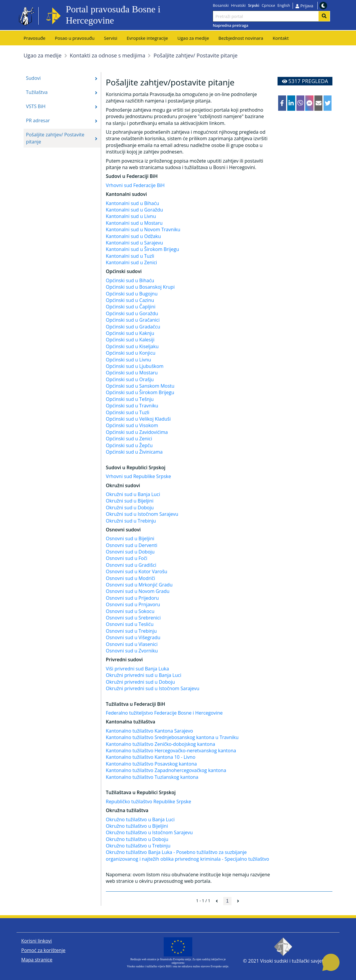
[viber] (300, 103)
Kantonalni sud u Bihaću (132, 203)
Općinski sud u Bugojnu (132, 294)
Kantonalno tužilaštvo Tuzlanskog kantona (152, 777)
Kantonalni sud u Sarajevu (134, 243)
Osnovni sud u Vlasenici (132, 644)
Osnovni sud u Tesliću (130, 624)
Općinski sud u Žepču (129, 445)
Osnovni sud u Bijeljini (130, 538)
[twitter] (328, 103)
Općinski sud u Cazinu (130, 300)
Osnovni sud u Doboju (130, 552)
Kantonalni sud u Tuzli (130, 256)
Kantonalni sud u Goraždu (134, 210)
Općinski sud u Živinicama (134, 452)
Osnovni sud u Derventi (132, 545)
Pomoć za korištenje (43, 950)
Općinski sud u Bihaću (130, 280)
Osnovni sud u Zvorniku (132, 651)
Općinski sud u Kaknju (130, 333)
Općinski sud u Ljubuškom (135, 366)
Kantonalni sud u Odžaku (133, 236)
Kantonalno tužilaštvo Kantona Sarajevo (150, 731)
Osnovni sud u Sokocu (130, 611)
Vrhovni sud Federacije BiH (135, 185)
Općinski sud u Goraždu (132, 313)
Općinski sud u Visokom (132, 425)
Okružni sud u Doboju (130, 508)
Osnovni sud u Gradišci (131, 565)
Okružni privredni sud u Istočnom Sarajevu (153, 688)
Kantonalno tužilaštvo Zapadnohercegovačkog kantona (166, 770)
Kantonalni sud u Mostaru (134, 223)
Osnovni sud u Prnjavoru (133, 604)
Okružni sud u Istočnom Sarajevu (142, 514)
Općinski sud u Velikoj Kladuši (138, 419)
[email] (318, 103)
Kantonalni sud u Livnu (131, 216)
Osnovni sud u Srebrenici (133, 618)
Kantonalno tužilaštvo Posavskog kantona (151, 764)
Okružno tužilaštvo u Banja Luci (140, 819)
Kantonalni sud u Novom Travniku (143, 229)
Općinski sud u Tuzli (128, 412)
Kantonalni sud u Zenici (132, 262)
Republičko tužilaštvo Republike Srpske (149, 801)
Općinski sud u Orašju (130, 379)
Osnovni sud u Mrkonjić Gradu (139, 585)
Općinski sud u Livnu (128, 360)
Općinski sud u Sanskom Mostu (140, 386)
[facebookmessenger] (309, 103)
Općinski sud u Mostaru (132, 373)
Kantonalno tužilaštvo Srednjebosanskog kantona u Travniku (172, 737)
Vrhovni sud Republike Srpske (138, 476)
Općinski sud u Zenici (129, 439)
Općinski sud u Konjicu (131, 353)
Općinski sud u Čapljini (131, 307)
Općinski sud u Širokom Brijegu (140, 392)
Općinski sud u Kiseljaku (132, 346)
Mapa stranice (37, 960)
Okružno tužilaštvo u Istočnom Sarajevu (149, 832)
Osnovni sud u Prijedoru (132, 598)
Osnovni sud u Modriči (131, 578)
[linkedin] (291, 103)
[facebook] (282, 103)
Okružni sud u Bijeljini (130, 501)
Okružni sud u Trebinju (131, 521)
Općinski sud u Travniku (132, 406)
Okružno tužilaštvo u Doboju (137, 839)
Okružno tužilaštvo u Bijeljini (137, 826)
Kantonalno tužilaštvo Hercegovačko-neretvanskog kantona (171, 751)
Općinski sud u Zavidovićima (137, 432)
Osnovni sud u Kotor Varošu (137, 571)
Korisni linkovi (37, 941)
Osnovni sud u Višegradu (133, 637)
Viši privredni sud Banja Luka (137, 669)
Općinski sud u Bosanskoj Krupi (140, 287)
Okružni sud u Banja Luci (133, 494)
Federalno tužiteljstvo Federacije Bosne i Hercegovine (164, 713)
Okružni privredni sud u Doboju (140, 682)
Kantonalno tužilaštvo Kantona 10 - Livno (151, 757)
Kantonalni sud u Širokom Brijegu (142, 249)
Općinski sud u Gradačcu (133, 327)
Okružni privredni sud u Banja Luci (144, 675)
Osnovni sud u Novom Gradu (138, 591)
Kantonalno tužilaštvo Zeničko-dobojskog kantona (161, 744)
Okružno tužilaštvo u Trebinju (138, 846)
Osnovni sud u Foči (127, 558)
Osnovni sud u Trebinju (131, 631)
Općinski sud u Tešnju (130, 399)
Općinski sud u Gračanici (133, 320)
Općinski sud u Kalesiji (130, 340)
